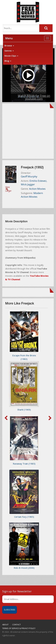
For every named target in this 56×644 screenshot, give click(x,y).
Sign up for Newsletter (17, 591)
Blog (8, 61)
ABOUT (5, 625)
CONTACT (17, 625)
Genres (9, 51)
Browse (9, 46)
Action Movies (37, 189)
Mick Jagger (28, 184)
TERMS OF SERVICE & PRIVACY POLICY (19, 628)
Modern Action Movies (32, 195)
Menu (9, 38)
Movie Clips (11, 56)
